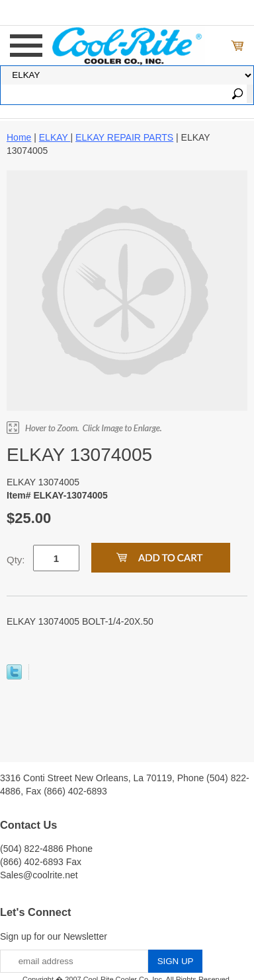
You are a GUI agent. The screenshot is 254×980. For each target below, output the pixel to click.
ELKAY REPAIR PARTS (124, 137)
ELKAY (55, 137)
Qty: (16, 560)
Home (19, 137)
